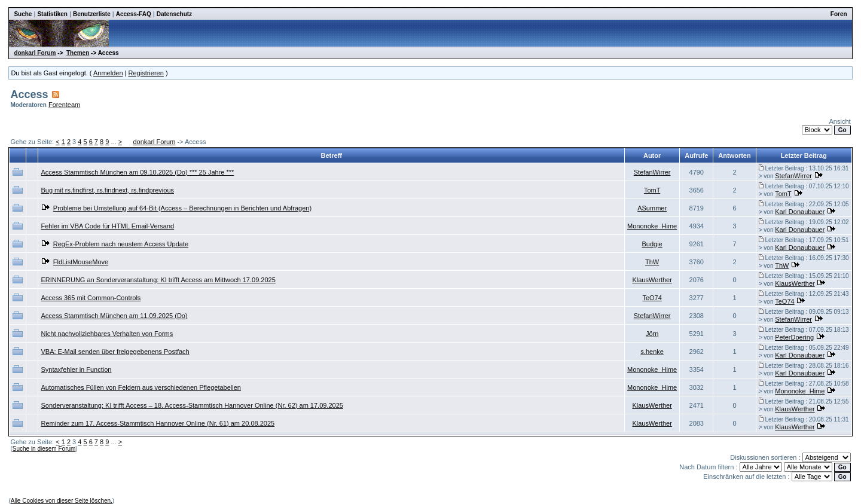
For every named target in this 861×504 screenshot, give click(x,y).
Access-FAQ (134, 14)
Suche (23, 14)
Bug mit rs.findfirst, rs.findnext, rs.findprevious (107, 190)
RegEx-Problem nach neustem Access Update (121, 244)
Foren (839, 14)
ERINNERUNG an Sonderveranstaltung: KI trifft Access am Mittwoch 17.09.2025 (158, 280)
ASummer (652, 208)
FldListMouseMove (81, 262)
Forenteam (64, 105)
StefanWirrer (652, 172)
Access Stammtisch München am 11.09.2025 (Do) (114, 316)
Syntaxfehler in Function (76, 369)
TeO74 (652, 298)
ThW (652, 262)
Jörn (652, 334)
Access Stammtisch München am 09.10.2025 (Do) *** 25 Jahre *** (137, 172)
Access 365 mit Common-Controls (91, 298)
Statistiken (52, 14)
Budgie (652, 244)
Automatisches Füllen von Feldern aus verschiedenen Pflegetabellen (141, 387)
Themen (78, 53)
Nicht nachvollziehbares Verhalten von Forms (107, 334)
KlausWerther (652, 280)
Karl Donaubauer (800, 212)
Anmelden (108, 73)
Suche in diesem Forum (44, 449)
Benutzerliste (92, 14)
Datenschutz (174, 14)
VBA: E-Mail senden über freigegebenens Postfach (115, 352)
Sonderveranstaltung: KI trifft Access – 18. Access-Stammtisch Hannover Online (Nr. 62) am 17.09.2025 (192, 405)
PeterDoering (794, 337)
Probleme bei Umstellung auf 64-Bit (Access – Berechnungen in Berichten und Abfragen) (182, 208)
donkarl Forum (35, 53)
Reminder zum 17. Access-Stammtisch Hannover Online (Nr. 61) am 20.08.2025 (158, 423)
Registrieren (146, 73)
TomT (652, 190)
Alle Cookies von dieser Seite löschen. (62, 501)
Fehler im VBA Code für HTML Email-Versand (107, 226)
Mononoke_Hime (652, 226)
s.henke (652, 352)
